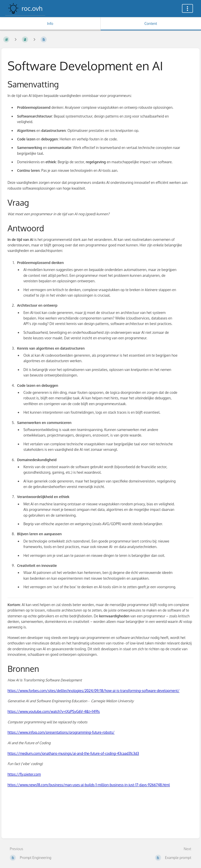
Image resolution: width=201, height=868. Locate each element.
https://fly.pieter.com (24, 774)
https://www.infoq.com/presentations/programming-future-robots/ (61, 732)
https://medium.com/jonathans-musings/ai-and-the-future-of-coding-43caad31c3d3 (73, 753)
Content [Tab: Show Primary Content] (151, 23)
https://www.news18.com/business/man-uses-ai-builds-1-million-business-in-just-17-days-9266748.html (89, 785)
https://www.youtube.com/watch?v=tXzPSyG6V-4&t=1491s (54, 711)
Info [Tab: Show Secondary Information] (50, 23)
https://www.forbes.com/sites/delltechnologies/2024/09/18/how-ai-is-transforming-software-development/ (93, 691)
